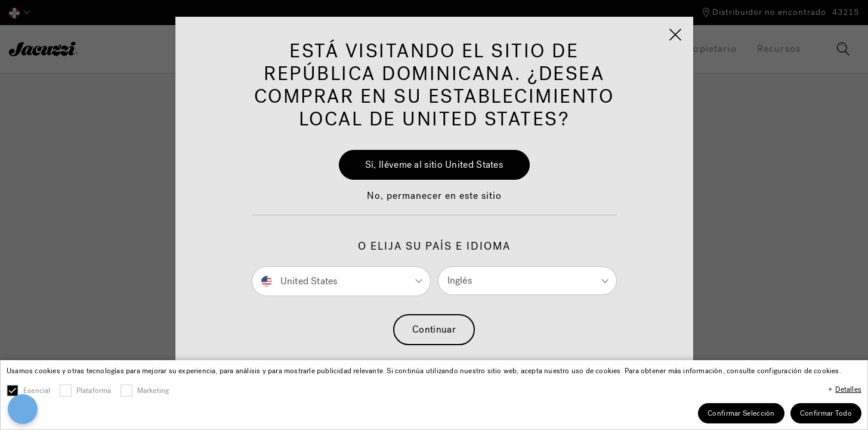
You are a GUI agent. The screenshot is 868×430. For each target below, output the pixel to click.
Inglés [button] (460, 280)
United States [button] (299, 280)
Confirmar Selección (741, 413)
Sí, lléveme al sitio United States (434, 165)
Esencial (37, 391)
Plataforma (94, 391)
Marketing (153, 391)
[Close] (675, 35)
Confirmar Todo (826, 413)
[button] (434, 202)
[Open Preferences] (17, 409)
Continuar (434, 329)
